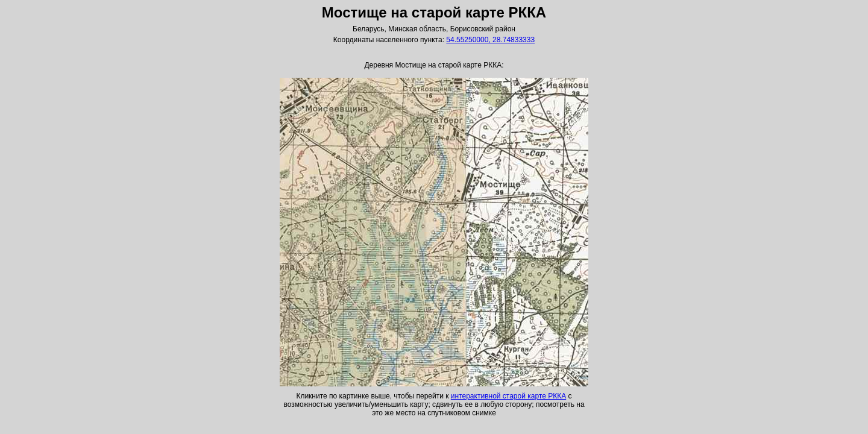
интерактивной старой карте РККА (508, 396)
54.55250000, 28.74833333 (490, 40)
